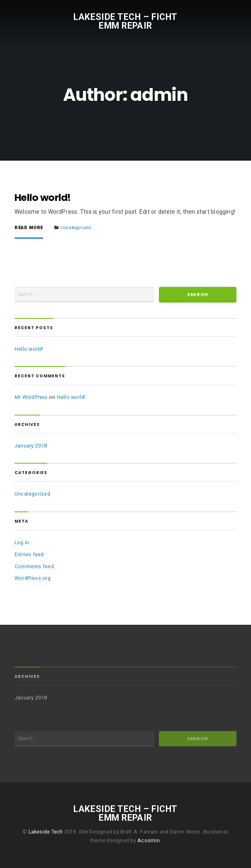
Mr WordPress (31, 397)
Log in (22, 542)
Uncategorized (76, 228)
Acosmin (148, 841)
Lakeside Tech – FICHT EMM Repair (125, 21)
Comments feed (34, 566)
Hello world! (43, 198)
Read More (29, 228)
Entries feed (29, 554)
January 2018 (31, 446)
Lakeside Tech (46, 832)
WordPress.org (33, 578)
